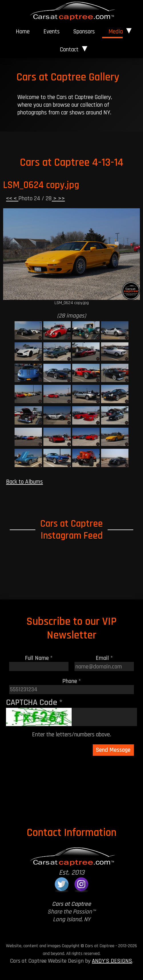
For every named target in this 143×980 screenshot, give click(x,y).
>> (61, 198)
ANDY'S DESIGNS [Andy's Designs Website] (112, 961)
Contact (69, 49)
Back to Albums (24, 482)
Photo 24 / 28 (35, 198)
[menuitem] (23, 32)
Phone (72, 681)
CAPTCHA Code (34, 702)
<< (10, 198)
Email (104, 658)
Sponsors (84, 32)
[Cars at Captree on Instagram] (81, 884)
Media (116, 32)
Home (23, 32)
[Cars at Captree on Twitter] (62, 884)
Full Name (39, 658)
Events (52, 32)
